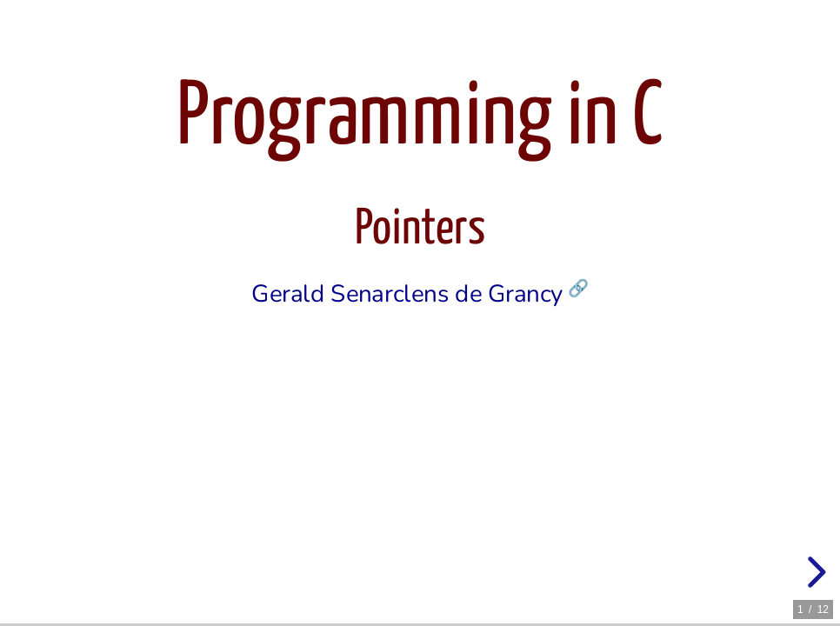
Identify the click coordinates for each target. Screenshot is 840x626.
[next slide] (814, 572)
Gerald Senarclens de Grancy (407, 295)
